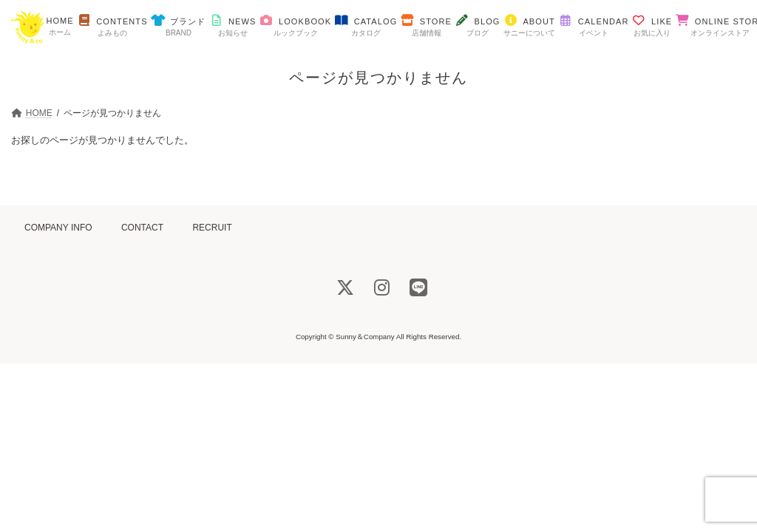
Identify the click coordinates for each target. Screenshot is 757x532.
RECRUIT (212, 228)
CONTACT (142, 228)
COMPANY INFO (58, 228)
